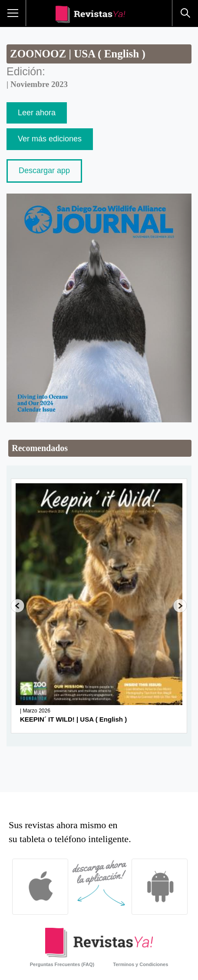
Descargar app (44, 171)
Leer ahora (37, 113)
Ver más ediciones (50, 139)
